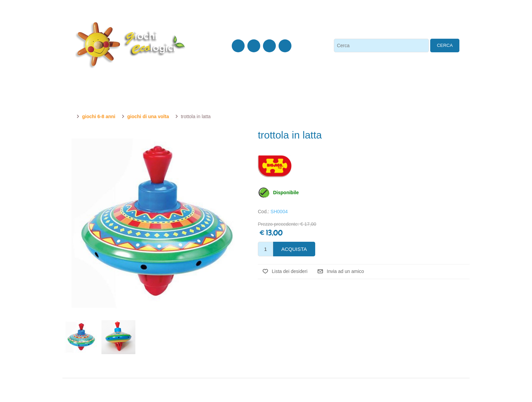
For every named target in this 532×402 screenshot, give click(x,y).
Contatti (118, 13)
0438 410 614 (88, 13)
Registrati (353, 13)
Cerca (445, 45)
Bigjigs (275, 166)
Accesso (380, 13)
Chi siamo (143, 13)
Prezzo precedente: (278, 224)
